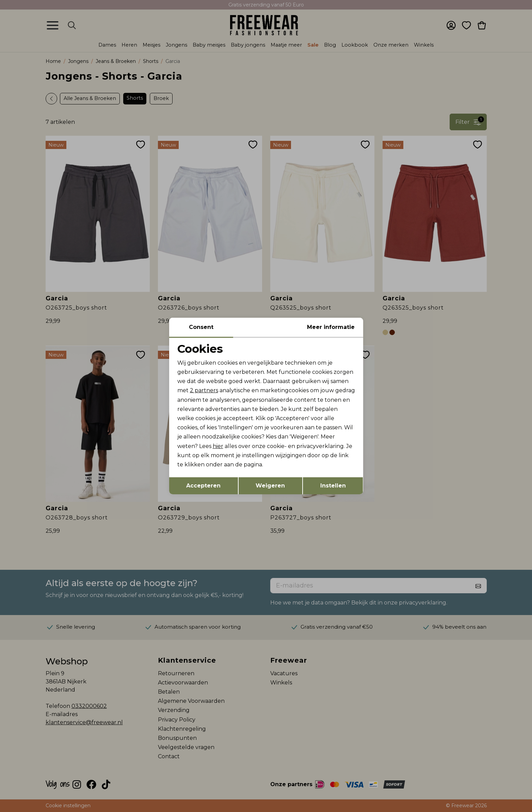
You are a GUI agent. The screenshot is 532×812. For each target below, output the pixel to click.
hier (218, 446)
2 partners (204, 390)
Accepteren (203, 486)
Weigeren (270, 486)
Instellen (333, 486)
